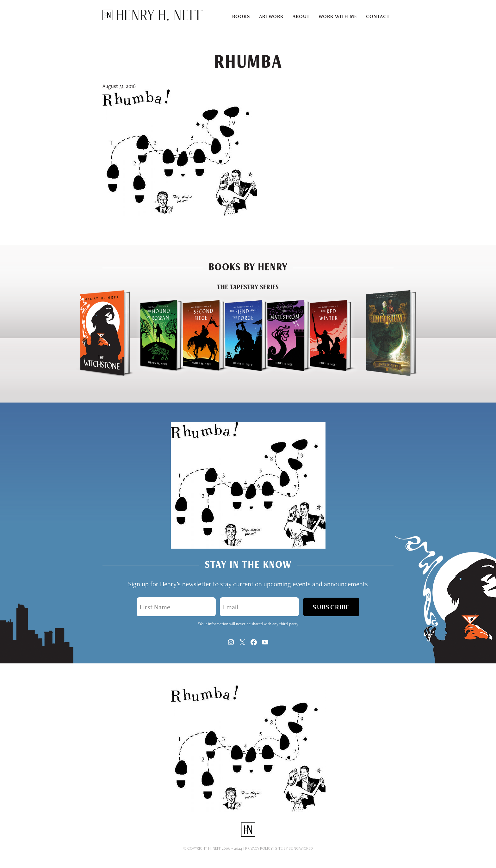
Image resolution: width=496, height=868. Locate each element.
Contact (378, 16)
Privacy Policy (259, 848)
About (301, 16)
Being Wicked (301, 848)
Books (241, 16)
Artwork (271, 16)
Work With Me (338, 16)
